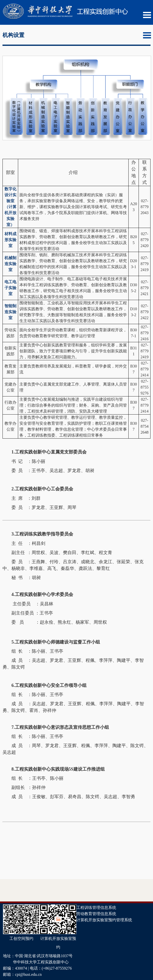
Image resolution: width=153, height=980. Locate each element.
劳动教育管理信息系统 (96, 914)
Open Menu (147, 15)
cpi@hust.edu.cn (28, 974)
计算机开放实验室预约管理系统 (104, 920)
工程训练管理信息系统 (96, 908)
